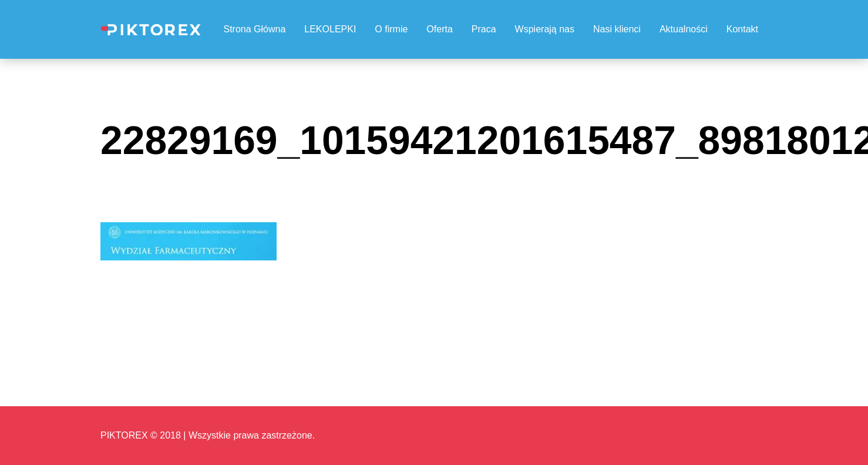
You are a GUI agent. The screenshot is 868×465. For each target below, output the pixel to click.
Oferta (439, 29)
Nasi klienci (617, 29)
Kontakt (742, 29)
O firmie (391, 29)
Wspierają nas (545, 29)
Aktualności (684, 29)
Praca (484, 29)
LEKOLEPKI (330, 29)
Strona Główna (254, 29)
